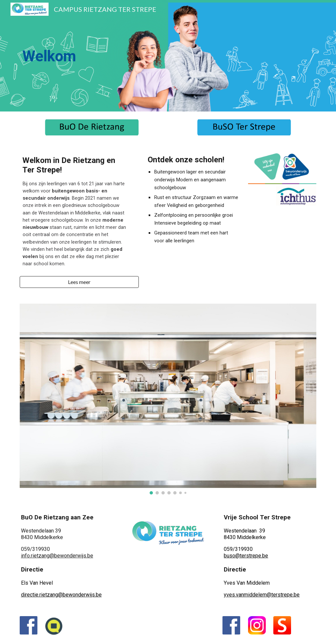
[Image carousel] (168, 399)
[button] (79, 282)
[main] (92, 56)
